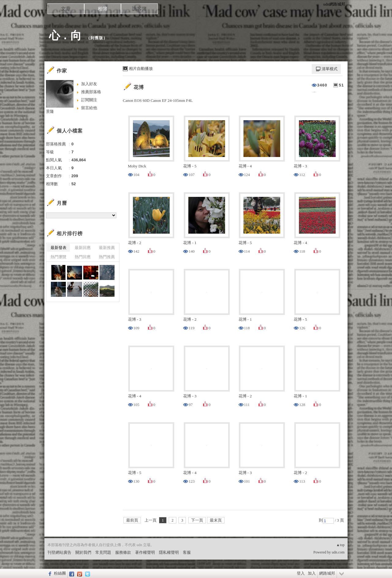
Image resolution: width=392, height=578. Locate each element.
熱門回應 (83, 257)
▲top (340, 545)
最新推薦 (107, 248)
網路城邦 (327, 573)
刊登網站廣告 (59, 552)
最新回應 (83, 248)
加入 (312, 573)
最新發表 (58, 248)
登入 (301, 573)
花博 (139, 87)
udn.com (338, 552)
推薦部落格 (91, 92)
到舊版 (97, 38)
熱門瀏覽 (58, 257)
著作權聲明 (145, 552)
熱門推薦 (107, 257)
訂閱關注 (89, 100)
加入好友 (89, 84)
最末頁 (216, 520)
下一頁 (197, 520)
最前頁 (132, 520)
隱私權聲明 (169, 552)
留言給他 (89, 108)
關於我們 (83, 552)
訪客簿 (139, 9)
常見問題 (103, 552)
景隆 (50, 111)
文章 (66, 9)
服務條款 (123, 552)
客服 (187, 552)
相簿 (103, 9)
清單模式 (330, 69)
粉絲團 (60, 573)
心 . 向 (65, 35)
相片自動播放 (141, 69)
